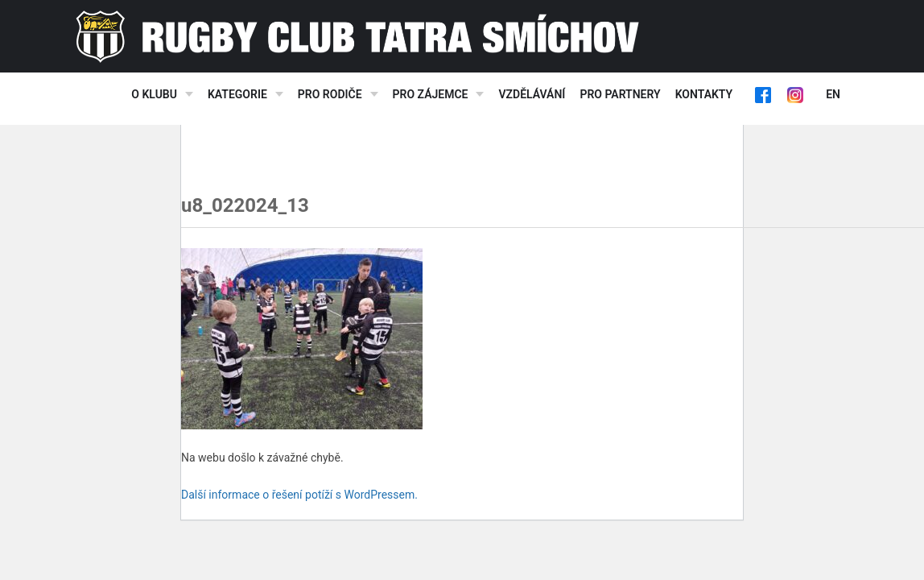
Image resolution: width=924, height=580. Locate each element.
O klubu (154, 94)
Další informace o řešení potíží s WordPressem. (299, 495)
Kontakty (704, 94)
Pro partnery (620, 94)
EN (833, 94)
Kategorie (237, 94)
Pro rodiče (330, 94)
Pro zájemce (431, 94)
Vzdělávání (532, 94)
